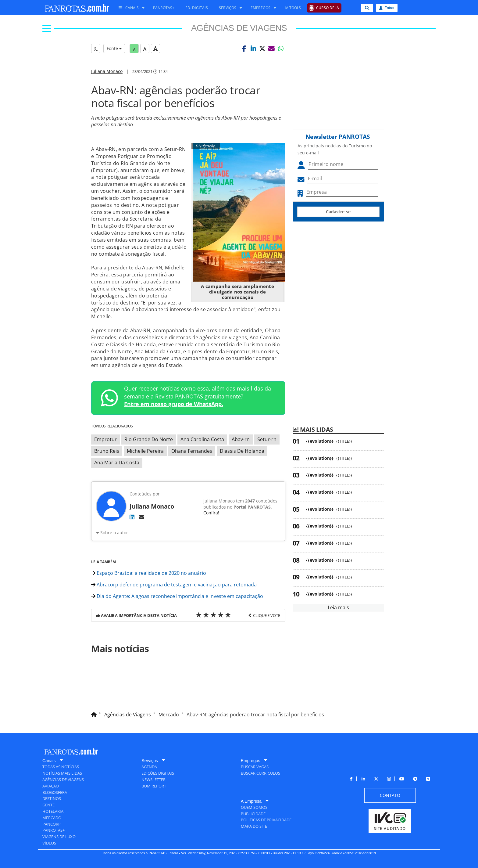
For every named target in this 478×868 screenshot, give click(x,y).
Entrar (387, 8)
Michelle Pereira (145, 451)
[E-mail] (141, 517)
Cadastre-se (338, 212)
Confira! (211, 513)
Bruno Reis (107, 451)
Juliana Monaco (107, 71)
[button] (244, 49)
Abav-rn (241, 439)
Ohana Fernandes (192, 451)
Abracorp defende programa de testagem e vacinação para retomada (174, 585)
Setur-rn (267, 439)
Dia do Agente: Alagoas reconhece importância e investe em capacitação (177, 596)
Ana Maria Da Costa (117, 463)
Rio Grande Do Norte (149, 439)
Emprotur (105, 439)
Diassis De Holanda (242, 451)
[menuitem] (129, 8)
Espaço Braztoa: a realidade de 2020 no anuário (149, 573)
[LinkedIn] (132, 517)
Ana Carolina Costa (202, 439)
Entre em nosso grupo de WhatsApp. (174, 404)
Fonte (114, 48)
